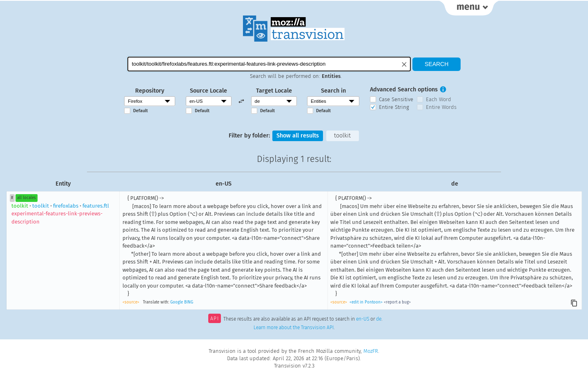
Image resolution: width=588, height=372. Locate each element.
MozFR (371, 351)
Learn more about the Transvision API (294, 328)
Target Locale (274, 91)
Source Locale (208, 91)
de (379, 319)
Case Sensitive (396, 99)
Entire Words (441, 107)
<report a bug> (397, 302)
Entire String (394, 107)
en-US (363, 319)
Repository (150, 91)
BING (189, 302)
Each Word (439, 99)
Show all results (298, 136)
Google (177, 302)
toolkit (342, 136)
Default (140, 111)
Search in (333, 91)
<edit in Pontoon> (366, 302)
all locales (27, 198)
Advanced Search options (404, 90)
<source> (131, 302)
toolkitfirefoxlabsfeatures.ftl (60, 214)
